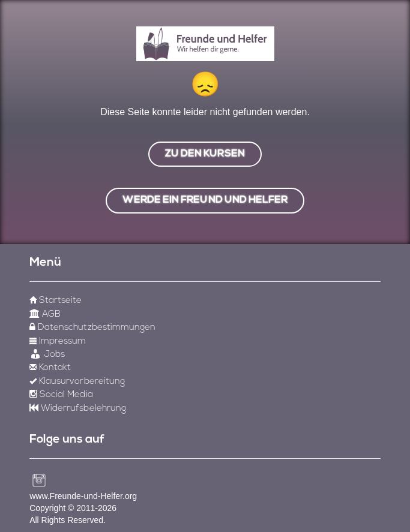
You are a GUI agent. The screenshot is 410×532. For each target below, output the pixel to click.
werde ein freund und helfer (205, 200)
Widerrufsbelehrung (78, 409)
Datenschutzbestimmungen (92, 328)
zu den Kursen (205, 154)
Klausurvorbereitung (77, 382)
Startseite (56, 301)
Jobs (47, 355)
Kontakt (50, 368)
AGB (45, 315)
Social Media (61, 395)
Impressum (58, 342)
